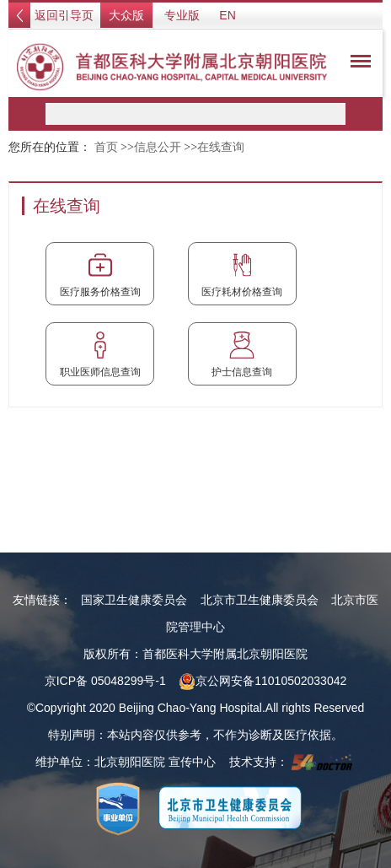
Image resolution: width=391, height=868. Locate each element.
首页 (106, 147)
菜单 (356, 64)
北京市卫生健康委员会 (260, 600)
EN (227, 15)
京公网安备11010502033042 (262, 681)
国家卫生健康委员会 (134, 600)
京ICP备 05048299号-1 (105, 681)
